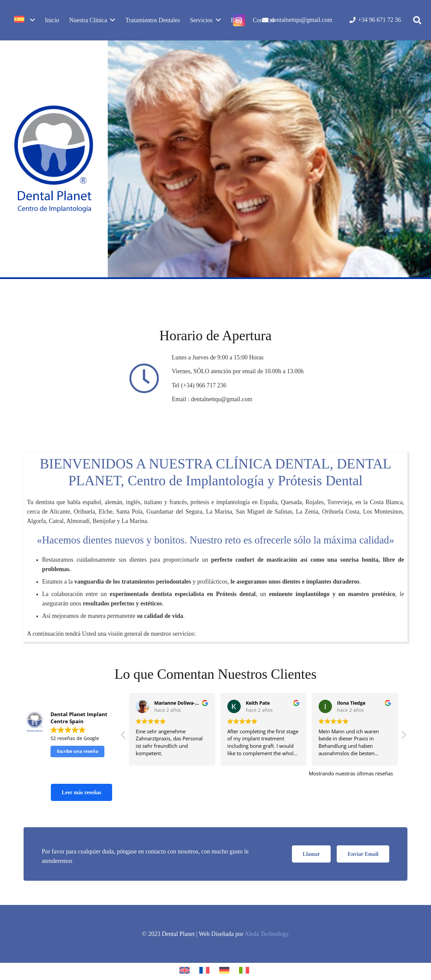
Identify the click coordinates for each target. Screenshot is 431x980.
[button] (417, 20)
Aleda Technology (267, 934)
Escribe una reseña (78, 751)
